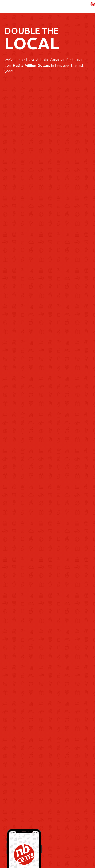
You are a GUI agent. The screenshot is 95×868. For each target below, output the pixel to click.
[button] (85, 7)
